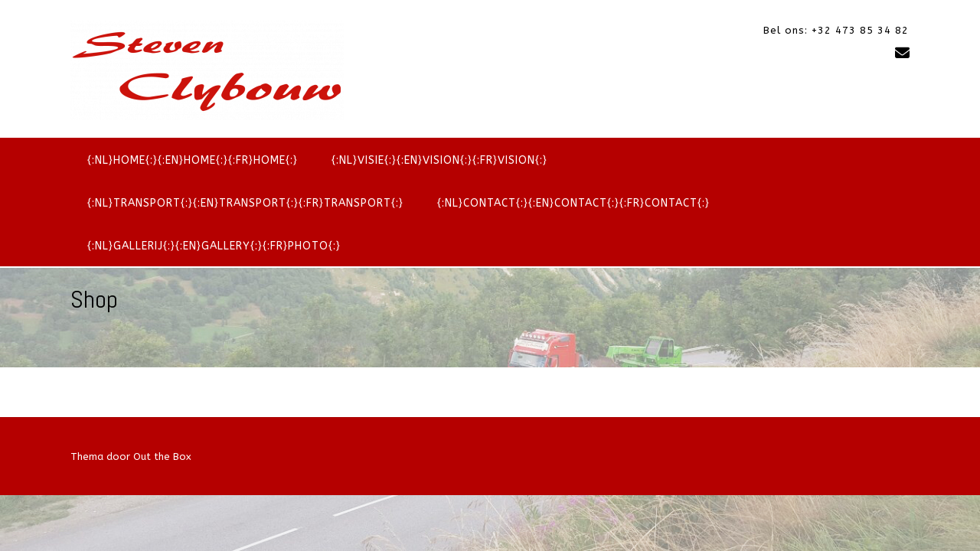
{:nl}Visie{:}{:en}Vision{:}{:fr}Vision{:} (439, 160)
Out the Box (162, 456)
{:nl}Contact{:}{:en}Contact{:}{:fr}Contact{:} (573, 203)
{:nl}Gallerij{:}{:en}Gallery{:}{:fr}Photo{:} (214, 246)
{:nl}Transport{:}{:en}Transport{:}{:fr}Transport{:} (245, 203)
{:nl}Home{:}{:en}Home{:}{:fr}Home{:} (193, 160)
